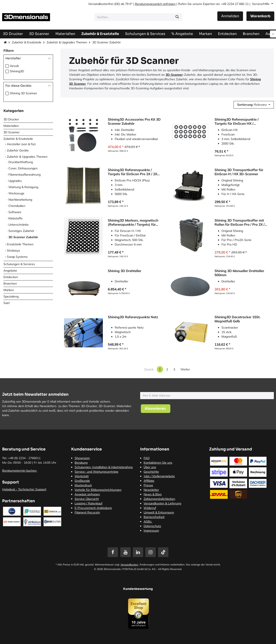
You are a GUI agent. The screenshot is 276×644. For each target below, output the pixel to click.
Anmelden (230, 16)
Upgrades (15, 181)
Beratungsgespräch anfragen (155, 4)
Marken (9, 290)
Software (15, 212)
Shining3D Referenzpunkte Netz (133, 317)
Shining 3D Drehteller (125, 271)
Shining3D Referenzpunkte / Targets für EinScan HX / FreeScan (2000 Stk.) (237, 121)
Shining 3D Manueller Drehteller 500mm (239, 273)
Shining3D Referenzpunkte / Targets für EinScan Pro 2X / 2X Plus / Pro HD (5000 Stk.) (133, 172)
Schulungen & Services (19, 264)
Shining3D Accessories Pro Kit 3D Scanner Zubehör (134, 121)
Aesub (14, 66)
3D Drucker (11, 119)
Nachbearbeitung (20, 200)
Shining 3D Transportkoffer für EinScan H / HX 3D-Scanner (239, 172)
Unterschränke (19, 225)
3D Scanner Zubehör (23, 237)
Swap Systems (17, 257)
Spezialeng (11, 296)
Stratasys (13, 250)
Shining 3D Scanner (24, 93)
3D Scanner (12, 132)
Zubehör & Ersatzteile (27, 42)
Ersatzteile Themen (20, 244)
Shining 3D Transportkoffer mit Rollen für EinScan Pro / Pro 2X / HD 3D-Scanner (240, 222)
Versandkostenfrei (101, 4)
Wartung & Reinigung (23, 187)
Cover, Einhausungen (23, 168)
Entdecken (11, 277)
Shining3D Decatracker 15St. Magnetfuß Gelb (238, 319)
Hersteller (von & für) (21, 144)
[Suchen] (177, 17)
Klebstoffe (16, 218)
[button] (254, 105)
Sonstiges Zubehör (21, 231)
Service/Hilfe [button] (261, 4)
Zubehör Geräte (18, 150)
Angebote (10, 271)
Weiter (185, 369)
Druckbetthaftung (21, 162)
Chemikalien (17, 206)
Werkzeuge (16, 193)
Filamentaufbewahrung (24, 175)
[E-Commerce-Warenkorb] (260, 16)
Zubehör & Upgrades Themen (67, 42)
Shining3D (17, 71)
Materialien (11, 126)
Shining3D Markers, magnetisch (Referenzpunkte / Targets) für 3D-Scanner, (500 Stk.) (133, 222)
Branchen (10, 283)
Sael (6, 303)
